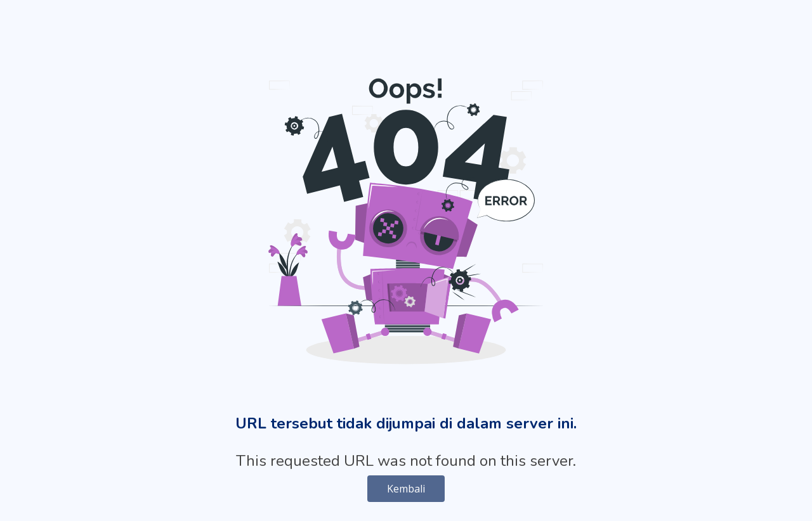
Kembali (406, 489)
